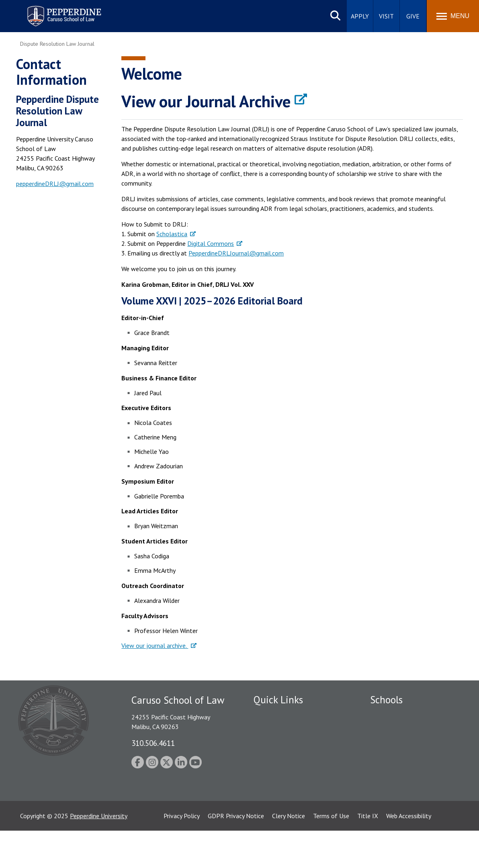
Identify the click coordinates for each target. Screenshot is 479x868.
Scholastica (172, 234)
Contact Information (282, 771)
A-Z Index (266, 807)
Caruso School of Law (400, 729)
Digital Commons (211, 243)
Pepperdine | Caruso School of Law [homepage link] (63, 11)
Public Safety (271, 715)
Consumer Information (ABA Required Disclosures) (291, 789)
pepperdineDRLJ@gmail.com (55, 184)
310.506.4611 (153, 743)
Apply (360, 16)
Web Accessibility (409, 853)
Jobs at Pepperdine (279, 757)
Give (413, 16)
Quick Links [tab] (278, 700)
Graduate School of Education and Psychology (417, 761)
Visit (386, 16)
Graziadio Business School (405, 743)
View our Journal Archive (206, 101)
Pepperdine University (99, 853)
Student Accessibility (281, 729)
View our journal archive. (155, 645)
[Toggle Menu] (453, 16)
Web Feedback (273, 821)
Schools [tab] (386, 700)
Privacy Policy (182, 853)
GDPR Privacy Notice (236, 853)
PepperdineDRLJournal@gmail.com (236, 253)
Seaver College (390, 715)
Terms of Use (331, 853)
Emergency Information (285, 743)
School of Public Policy (401, 779)
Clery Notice (289, 853)
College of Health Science (405, 793)
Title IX (368, 853)
